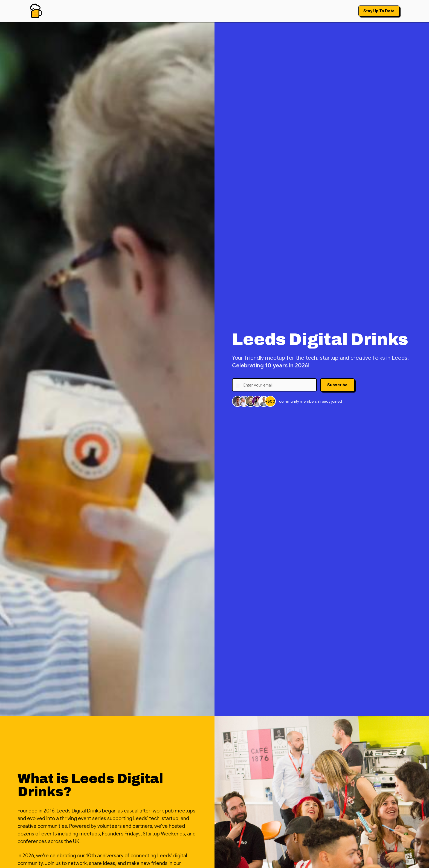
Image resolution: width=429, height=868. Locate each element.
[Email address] (274, 385)
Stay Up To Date (379, 11)
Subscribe (337, 385)
